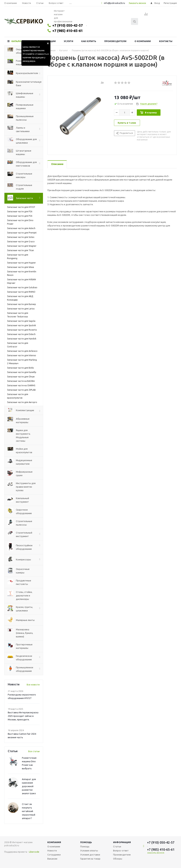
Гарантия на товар (90, 859)
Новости (52, 851)
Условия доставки (90, 855)
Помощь (86, 842)
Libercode (34, 852)
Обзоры (118, 859)
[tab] (57, 164)
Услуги (68, 41)
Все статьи (34, 751)
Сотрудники (54, 855)
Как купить (89, 41)
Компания (54, 842)
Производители (115, 41)
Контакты (166, 41)
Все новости (33, 685)
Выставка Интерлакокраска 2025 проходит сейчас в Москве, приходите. (23, 716)
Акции (51, 41)
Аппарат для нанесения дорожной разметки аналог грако (29, 786)
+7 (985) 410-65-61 (68, 31)
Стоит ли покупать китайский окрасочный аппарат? (29, 811)
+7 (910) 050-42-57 (68, 25)
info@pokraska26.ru (114, 3)
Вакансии (52, 859)
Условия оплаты (89, 851)
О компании (143, 41)
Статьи (117, 846)
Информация (122, 842)
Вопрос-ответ (121, 851)
